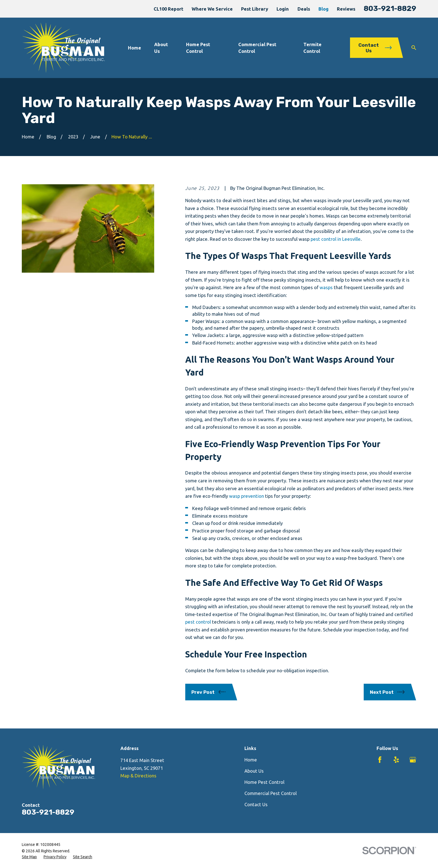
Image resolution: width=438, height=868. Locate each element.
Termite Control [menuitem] (312, 48)
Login (283, 9)
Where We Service (212, 9)
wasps (326, 287)
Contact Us (256, 804)
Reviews (346, 9)
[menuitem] (29, 857)
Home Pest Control (264, 782)
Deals (304, 9)
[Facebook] (380, 760)
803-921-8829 (390, 8)
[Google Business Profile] (413, 760)
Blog (323, 9)
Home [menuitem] (135, 48)
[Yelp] (396, 760)
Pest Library (255, 9)
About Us (254, 771)
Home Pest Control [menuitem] (198, 48)
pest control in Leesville (336, 239)
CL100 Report (168, 9)
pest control (198, 622)
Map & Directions (138, 776)
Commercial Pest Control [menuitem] (257, 48)
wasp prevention (247, 496)
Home (251, 760)
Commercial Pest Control (271, 793)
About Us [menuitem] (161, 48)
